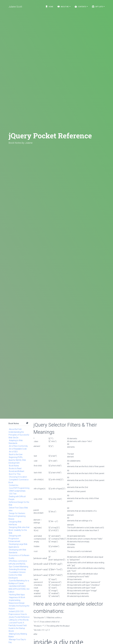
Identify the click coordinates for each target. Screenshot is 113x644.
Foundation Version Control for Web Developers (17, 575)
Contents (81, 7)
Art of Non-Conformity (18, 446)
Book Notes (14, 423)
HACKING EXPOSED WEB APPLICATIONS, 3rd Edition (19, 589)
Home (49, 7)
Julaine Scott (15, 7)
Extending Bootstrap (17, 569)
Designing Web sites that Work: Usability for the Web (19, 530)
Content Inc (14, 485)
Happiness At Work (17, 597)
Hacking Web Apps (17, 595)
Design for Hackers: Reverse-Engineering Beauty (17, 516)
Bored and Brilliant (17, 471)
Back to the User (16, 454)
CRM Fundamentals (17, 491)
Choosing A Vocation (18, 477)
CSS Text (13, 494)
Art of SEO (13, 452)
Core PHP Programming (19, 488)
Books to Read (15, 468)
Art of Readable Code (18, 449)
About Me (64, 7)
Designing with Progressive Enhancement (15, 539)
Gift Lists (98, 7)
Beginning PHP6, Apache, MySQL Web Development (17, 460)
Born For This (15, 474)
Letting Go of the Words (19, 620)
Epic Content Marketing (19, 567)
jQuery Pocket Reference (19, 617)
